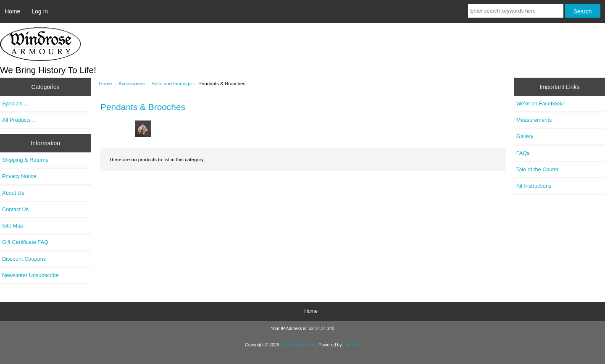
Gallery (525, 136)
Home (12, 11)
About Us (13, 193)
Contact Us (15, 209)
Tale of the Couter (538, 169)
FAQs (523, 153)
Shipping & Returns (25, 160)
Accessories (132, 83)
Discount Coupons (24, 259)
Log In (40, 11)
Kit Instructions (534, 186)
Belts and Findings (172, 83)
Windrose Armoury (298, 345)
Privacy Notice (19, 176)
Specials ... (15, 103)
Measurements (534, 120)
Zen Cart (351, 345)
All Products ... (19, 120)
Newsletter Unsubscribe (30, 275)
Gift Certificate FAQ (25, 242)
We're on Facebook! (540, 103)
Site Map (13, 226)
